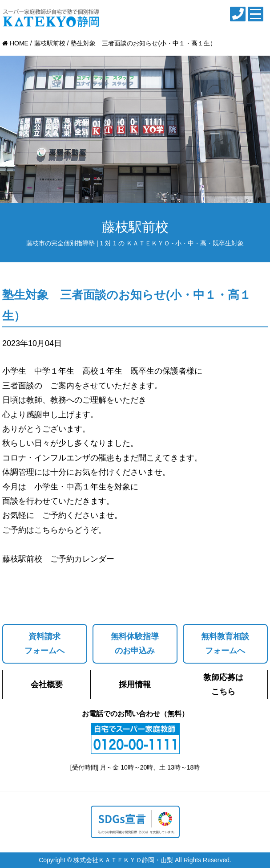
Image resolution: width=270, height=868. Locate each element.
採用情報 (135, 685)
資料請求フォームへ (44, 644)
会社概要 (47, 685)
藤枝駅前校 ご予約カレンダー (58, 559)
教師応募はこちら (223, 685)
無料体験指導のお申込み (135, 644)
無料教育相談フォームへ (225, 644)
